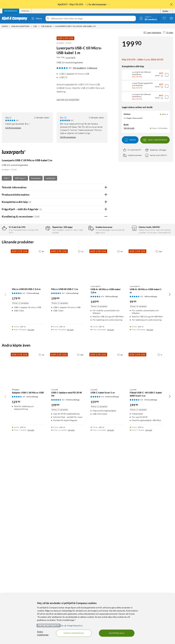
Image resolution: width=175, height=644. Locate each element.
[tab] (11, 11)
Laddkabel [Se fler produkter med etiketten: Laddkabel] (51, 178)
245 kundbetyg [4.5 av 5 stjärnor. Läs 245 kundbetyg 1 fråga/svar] (79, 68)
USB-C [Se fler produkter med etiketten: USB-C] (7, 178)
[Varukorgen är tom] (171, 18)
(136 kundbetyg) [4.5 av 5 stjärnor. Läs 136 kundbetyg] (33, 487)
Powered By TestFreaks (95, 386)
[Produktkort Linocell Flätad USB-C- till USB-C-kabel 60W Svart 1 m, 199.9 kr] (146, 563)
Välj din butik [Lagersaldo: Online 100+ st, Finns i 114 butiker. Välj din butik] (129, 128)
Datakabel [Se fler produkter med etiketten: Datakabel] (36, 178)
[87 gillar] (41, 445)
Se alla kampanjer (98, 4)
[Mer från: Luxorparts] (14, 154)
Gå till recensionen (13, 128)
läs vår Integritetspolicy (72, 625)
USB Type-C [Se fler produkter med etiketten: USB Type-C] (20, 178)
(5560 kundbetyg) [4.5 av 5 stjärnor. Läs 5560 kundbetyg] (73, 593)
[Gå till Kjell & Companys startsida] (16, 18)
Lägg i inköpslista (152, 33)
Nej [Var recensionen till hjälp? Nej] (103, 293)
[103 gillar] (159, 445)
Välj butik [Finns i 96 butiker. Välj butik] (70, 523)
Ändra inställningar (43, 633)
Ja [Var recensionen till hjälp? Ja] (97, 293)
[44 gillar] (41, 549)
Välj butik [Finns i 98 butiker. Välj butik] (31, 523)
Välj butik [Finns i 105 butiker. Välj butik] (150, 523)
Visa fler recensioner (55, 395)
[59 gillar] (120, 445)
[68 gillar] (120, 549)
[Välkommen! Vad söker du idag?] (93, 18)
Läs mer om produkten (68, 99)
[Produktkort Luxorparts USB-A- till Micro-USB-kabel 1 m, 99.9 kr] (146, 459)
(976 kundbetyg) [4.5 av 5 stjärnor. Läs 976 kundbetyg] (151, 593)
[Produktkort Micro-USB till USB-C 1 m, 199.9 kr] (68, 459)
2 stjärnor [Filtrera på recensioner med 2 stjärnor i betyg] (39, 252)
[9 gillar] (160, 549)
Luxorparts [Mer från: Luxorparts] (71, 57)
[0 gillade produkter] (164, 18)
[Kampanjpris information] (162, 76)
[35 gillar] (168, 33)
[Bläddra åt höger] (170, 488)
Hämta (130, 140)
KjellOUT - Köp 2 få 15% (71, 4)
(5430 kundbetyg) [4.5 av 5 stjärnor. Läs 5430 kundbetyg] (112, 590)
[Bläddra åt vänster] (5, 488)
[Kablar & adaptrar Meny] (31, 26)
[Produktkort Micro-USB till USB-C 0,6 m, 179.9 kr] (29, 459)
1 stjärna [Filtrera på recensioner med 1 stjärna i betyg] (38, 257)
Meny (37, 18)
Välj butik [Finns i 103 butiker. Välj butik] (111, 523)
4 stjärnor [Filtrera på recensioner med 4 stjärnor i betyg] (39, 243)
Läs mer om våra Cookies (49, 625)
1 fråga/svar (92, 68)
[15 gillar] (81, 445)
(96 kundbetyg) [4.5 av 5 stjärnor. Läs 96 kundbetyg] (32, 590)
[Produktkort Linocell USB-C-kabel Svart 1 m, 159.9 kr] (107, 563)
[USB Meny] (39, 26)
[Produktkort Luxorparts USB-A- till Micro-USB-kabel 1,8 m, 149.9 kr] (107, 459)
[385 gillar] (80, 549)
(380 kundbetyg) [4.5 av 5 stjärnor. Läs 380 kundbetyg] (111, 490)
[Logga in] (148, 18)
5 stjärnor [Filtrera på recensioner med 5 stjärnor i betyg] (39, 239)
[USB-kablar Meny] (54, 26)
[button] (7, 92)
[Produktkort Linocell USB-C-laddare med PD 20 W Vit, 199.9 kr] (68, 563)
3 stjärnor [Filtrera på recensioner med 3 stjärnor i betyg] (39, 248)
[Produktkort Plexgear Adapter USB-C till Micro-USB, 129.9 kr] (29, 563)
